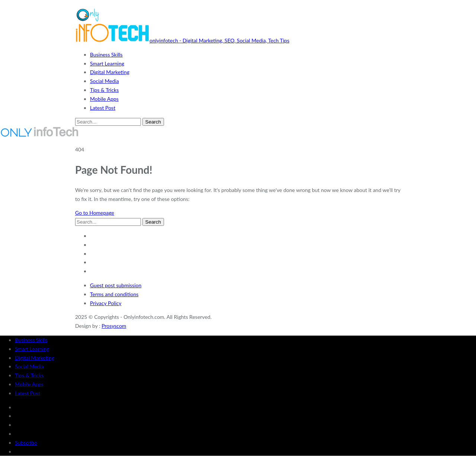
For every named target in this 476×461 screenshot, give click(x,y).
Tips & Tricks (104, 90)
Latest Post (103, 108)
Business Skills (106, 55)
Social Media (104, 81)
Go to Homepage (95, 213)
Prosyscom (114, 326)
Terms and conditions (114, 294)
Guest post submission (116, 285)
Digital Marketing (110, 72)
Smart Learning (107, 63)
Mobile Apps (104, 99)
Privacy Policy (106, 303)
